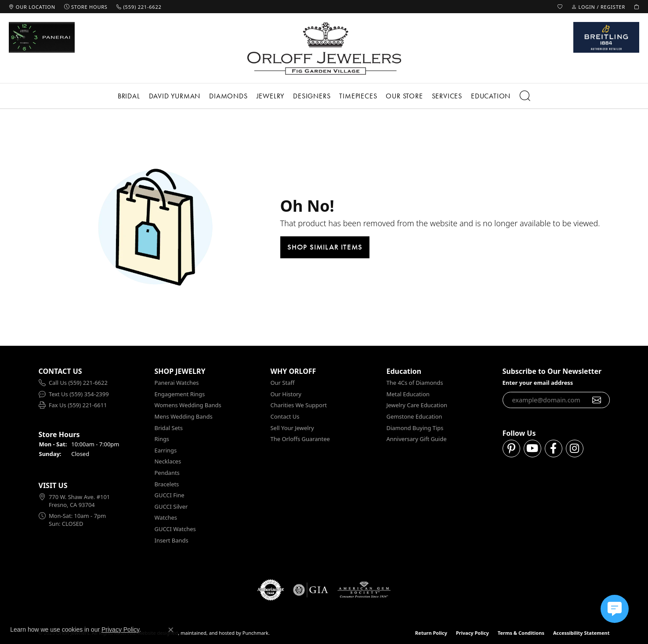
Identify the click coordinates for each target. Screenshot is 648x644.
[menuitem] (92, 383)
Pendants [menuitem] (167, 473)
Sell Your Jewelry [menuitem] (292, 428)
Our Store (404, 96)
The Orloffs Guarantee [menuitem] (300, 439)
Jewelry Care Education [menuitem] (417, 406)
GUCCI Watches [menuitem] (175, 529)
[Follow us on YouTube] (532, 449)
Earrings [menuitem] (166, 450)
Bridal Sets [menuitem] (169, 428)
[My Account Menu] (598, 7)
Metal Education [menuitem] (408, 394)
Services (447, 96)
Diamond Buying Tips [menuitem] (415, 428)
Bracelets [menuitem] (167, 484)
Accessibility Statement (581, 633)
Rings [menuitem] (162, 439)
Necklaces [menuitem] (168, 462)
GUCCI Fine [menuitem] (170, 495)
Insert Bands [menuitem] (172, 541)
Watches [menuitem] (166, 518)
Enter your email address (538, 383)
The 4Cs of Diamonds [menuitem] (415, 383)
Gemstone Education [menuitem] (415, 417)
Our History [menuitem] (286, 394)
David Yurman (175, 96)
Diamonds (228, 96)
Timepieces (358, 96)
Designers (312, 96)
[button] (92, 371)
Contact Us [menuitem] (285, 417)
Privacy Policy (472, 633)
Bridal (129, 96)
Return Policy (431, 633)
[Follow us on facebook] (554, 449)
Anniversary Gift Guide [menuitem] (417, 439)
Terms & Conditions (521, 633)
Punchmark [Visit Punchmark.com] (255, 633)
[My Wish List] (560, 7)
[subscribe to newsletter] (597, 400)
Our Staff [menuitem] (283, 383)
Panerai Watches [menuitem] (177, 383)
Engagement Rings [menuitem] (180, 394)
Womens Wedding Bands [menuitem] (188, 406)
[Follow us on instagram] (575, 449)
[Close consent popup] (171, 630)
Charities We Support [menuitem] (299, 406)
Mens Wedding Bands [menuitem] (184, 417)
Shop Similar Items (325, 247)
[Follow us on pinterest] (511, 449)
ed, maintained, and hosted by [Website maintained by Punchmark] (207, 633)
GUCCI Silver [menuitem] (171, 507)
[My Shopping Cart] (637, 7)
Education (491, 96)
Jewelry (271, 96)
